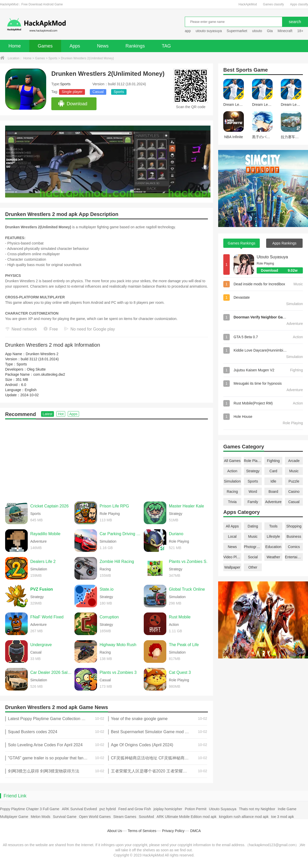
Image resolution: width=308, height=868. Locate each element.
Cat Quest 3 (180, 672)
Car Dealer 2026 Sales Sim (51, 672)
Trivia (232, 502)
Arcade (294, 461)
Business (294, 536)
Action (232, 471)
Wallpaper (232, 567)
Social (253, 557)
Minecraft (285, 31)
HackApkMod (248, 4)
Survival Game (65, 817)
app (188, 31)
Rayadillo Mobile (45, 534)
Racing (232, 492)
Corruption (109, 617)
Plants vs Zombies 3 (118, 672)
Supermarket (237, 31)
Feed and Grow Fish (135, 809)
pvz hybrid (108, 809)
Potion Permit (196, 809)
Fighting (273, 461)
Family (253, 502)
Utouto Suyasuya (272, 257)
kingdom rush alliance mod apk (244, 817)
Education (273, 547)
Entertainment (294, 557)
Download (73, 104)
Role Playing (253, 461)
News (103, 46)
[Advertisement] (107, 458)
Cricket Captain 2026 (49, 506)
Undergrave (41, 645)
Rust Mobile (180, 617)
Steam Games (125, 817)
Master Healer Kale (186, 506)
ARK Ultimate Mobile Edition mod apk (186, 817)
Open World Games (95, 817)
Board (273, 492)
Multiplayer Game (14, 817)
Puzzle (294, 481)
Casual (98, 92)
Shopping (294, 526)
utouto (257, 31)
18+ (300, 31)
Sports (53, 58)
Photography (253, 547)
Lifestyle (273, 536)
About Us (115, 831)
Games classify (273, 4)
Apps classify (299, 4)
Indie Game (287, 809)
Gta (270, 31)
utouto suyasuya (209, 31)
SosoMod (146, 817)
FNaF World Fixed (47, 617)
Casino (294, 492)
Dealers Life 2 (43, 562)
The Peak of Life (184, 645)
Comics (294, 547)
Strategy (253, 471)
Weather (273, 557)
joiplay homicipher (168, 809)
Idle (273, 481)
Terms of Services (142, 831)
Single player (72, 92)
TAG (166, 46)
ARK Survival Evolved (79, 809)
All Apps (232, 526)
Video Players (232, 557)
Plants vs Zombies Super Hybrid (190, 562)
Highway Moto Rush (118, 645)
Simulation (232, 481)
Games (45, 46)
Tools (273, 526)
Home (15, 46)
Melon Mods (41, 817)
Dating (253, 526)
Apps (75, 46)
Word (253, 492)
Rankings (135, 46)
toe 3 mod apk (282, 817)
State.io (107, 589)
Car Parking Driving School (120, 534)
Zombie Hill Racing (117, 562)
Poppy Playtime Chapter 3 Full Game (30, 809)
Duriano (176, 534)
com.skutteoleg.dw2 (49, 374)
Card (273, 471)
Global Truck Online (187, 589)
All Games (232, 461)
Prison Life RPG (114, 506)
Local (232, 536)
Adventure (273, 502)
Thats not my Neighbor (257, 809)
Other (253, 567)
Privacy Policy (173, 831)
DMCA (195, 831)
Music (294, 471)
